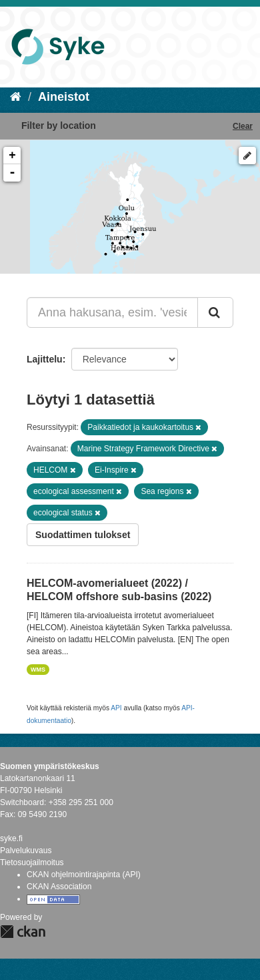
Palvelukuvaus (26, 850)
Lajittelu (45, 359)
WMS (38, 670)
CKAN (23, 932)
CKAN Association (59, 887)
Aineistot (64, 97)
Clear (243, 126)
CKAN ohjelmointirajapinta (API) (84, 875)
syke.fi (11, 838)
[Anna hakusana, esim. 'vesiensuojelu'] (112, 312)
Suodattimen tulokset (83, 535)
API (116, 708)
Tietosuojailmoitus (32, 863)
